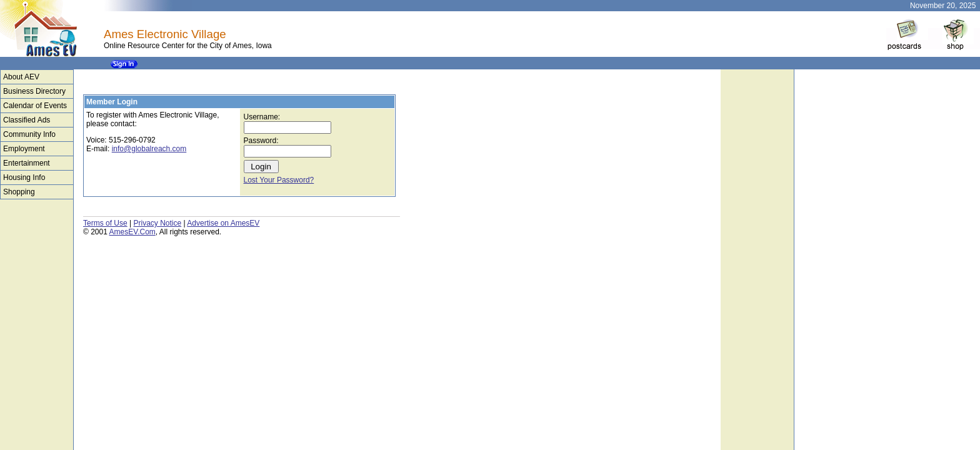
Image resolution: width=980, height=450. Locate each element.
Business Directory (34, 91)
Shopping (19, 192)
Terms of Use (105, 223)
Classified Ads (27, 120)
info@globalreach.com (149, 149)
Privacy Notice (157, 223)
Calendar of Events (35, 106)
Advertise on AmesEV (223, 223)
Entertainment (27, 163)
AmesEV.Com (132, 232)
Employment (24, 149)
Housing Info (24, 177)
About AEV (21, 77)
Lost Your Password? (279, 180)
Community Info (29, 134)
